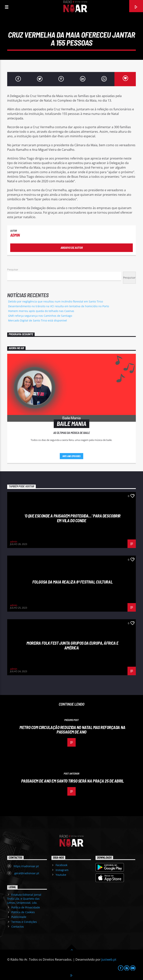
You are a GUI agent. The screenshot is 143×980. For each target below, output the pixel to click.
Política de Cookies (23, 912)
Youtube (61, 875)
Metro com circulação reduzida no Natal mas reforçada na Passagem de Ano (72, 730)
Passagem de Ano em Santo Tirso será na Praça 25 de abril (73, 781)
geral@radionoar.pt (26, 873)
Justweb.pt (109, 959)
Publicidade (19, 917)
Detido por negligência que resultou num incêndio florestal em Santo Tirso (56, 301)
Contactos (18, 927)
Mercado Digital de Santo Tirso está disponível (38, 320)
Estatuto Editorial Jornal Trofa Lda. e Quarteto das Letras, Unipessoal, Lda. (24, 899)
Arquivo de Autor (72, 248)
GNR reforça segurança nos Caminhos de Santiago (40, 316)
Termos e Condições (24, 922)
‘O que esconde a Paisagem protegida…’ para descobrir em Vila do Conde (72, 518)
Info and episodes (71, 456)
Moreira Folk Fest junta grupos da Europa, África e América (72, 645)
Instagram (62, 870)
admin (15, 235)
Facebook (61, 865)
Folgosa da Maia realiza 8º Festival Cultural (72, 582)
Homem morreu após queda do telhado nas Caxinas (41, 311)
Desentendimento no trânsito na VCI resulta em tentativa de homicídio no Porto (59, 306)
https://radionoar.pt (26, 866)
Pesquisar (13, 269)
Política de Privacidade (26, 907)
